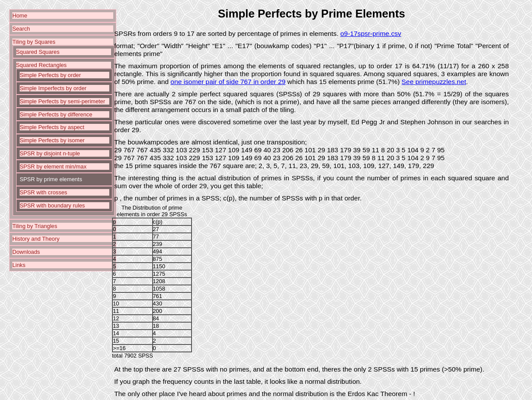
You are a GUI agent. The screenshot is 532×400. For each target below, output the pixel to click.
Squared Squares (38, 52)
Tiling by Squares (34, 42)
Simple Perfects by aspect (52, 127)
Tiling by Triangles (35, 226)
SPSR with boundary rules (52, 205)
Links (19, 265)
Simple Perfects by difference (56, 114)
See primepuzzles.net (434, 82)
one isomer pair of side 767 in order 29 (228, 82)
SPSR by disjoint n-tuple (50, 153)
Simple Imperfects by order (53, 88)
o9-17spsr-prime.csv (371, 33)
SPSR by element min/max (53, 167)
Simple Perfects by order (50, 75)
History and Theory (36, 239)
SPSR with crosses (43, 192)
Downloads (26, 252)
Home (20, 16)
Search (21, 29)
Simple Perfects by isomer (52, 140)
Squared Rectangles (42, 65)
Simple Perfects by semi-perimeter (63, 101)
